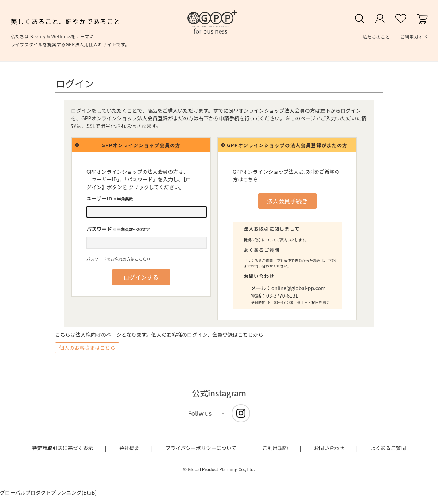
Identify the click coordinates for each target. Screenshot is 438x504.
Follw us (200, 413)
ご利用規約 (275, 448)
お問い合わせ (329, 448)
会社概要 (129, 448)
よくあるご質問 (261, 250)
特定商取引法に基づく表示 (63, 448)
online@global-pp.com (299, 288)
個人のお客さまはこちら (87, 348)
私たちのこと (376, 37)
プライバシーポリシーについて (201, 448)
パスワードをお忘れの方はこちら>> (119, 259)
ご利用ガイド (414, 37)
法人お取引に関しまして (272, 229)
